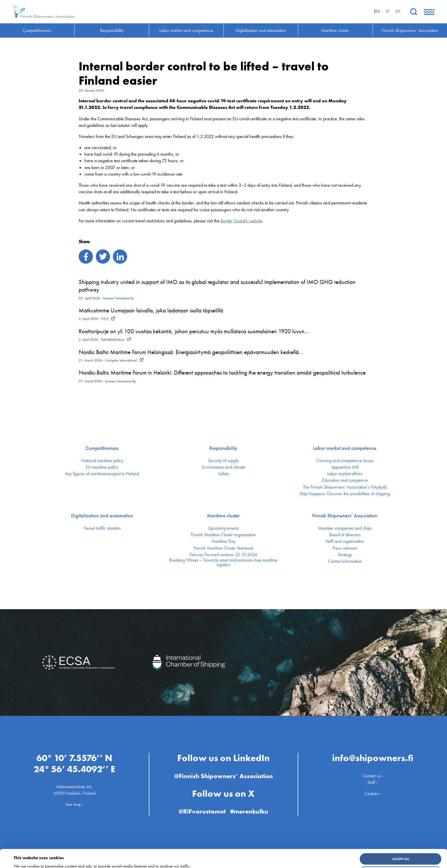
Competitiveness (102, 448)
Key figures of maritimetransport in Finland (102, 474)
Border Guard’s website (241, 221)
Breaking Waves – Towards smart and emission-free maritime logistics (223, 562)
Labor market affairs (345, 474)
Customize (401, 855)
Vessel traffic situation (102, 528)
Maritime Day (223, 541)
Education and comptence (345, 480)
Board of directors (345, 535)
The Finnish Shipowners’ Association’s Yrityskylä (345, 487)
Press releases (345, 548)
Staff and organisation (345, 541)
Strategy (345, 555)
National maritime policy (102, 461)
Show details (27, 859)
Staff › (373, 782)
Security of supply (223, 461)
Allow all (401, 842)
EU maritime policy (102, 467)
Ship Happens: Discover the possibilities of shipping (345, 494)
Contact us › (373, 776)
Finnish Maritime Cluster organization (223, 535)
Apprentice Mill (345, 467)
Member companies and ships (345, 528)
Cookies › (373, 793)
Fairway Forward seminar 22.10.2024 (223, 555)
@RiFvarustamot (202, 811)
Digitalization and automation (102, 516)
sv (398, 11)
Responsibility (223, 448)
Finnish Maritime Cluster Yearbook (223, 548)
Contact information (345, 561)
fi (388, 11)
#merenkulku (249, 811)
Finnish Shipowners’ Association (345, 516)
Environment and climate (223, 467)
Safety (223, 474)
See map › (74, 804)
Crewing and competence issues (345, 461)
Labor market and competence (345, 448)
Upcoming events (223, 528)
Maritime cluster (223, 516)
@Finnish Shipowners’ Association (223, 776)
